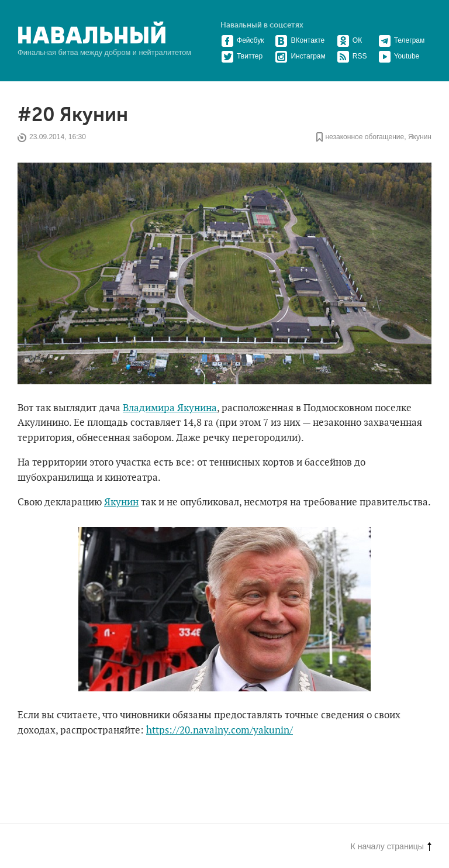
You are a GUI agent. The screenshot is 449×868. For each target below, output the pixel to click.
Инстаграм (300, 56)
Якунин (420, 137)
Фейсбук (242, 40)
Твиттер (242, 56)
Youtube (399, 56)
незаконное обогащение (365, 137)
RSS (352, 56)
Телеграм (402, 40)
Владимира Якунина (170, 408)
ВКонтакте (300, 40)
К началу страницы (391, 846)
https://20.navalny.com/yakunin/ (220, 731)
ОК (349, 40)
